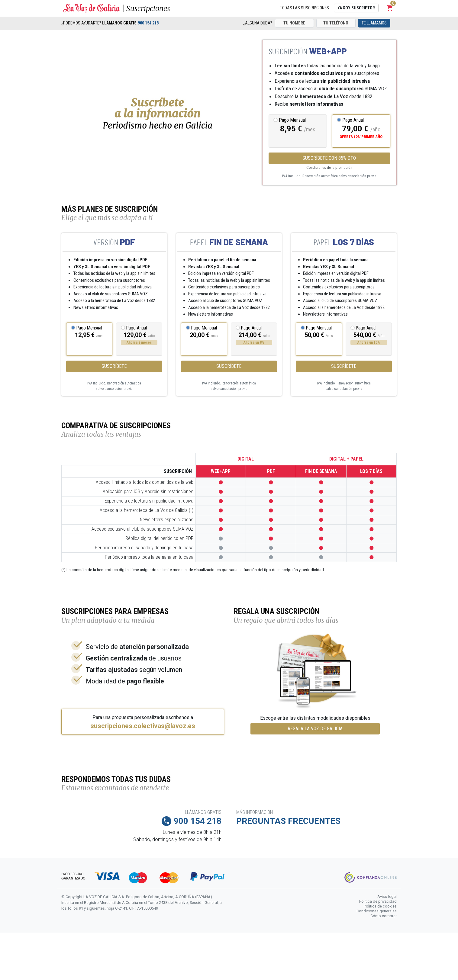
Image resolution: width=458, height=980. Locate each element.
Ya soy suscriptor (356, 8)
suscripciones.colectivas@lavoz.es (143, 726)
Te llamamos (374, 23)
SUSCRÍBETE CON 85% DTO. (329, 158)
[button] (390, 8)
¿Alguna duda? (258, 23)
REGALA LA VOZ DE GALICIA (315, 729)
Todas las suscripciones (305, 8)
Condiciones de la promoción (329, 167)
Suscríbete (114, 366)
